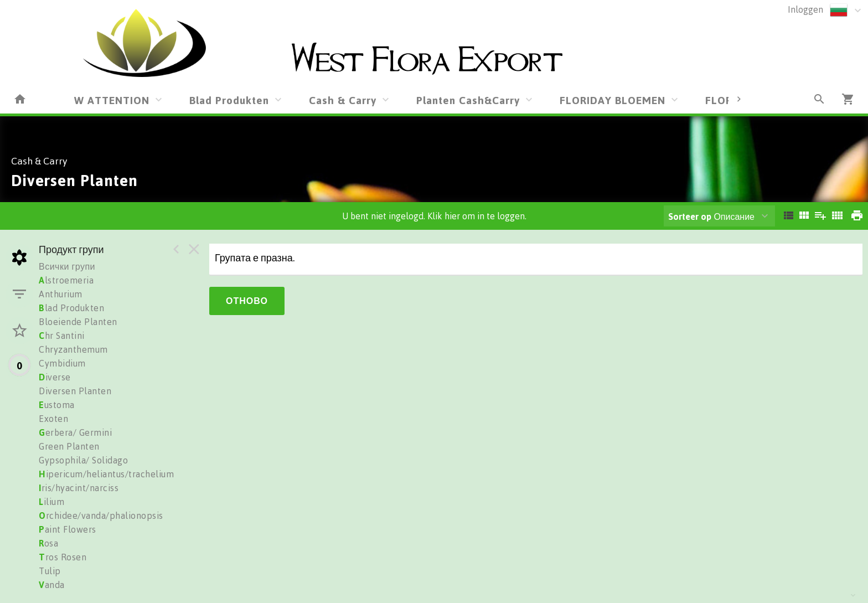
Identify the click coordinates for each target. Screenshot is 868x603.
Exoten (53, 419)
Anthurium (61, 294)
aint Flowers (68, 529)
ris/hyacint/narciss (79, 488)
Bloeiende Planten (78, 322)
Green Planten (69, 446)
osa (48, 543)
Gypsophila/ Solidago (83, 460)
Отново (247, 301)
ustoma (57, 405)
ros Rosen (63, 557)
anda (52, 585)
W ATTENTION (112, 100)
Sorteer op (690, 217)
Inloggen (805, 9)
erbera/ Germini (75, 432)
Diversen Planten (75, 391)
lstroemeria (66, 280)
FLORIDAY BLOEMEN (613, 100)
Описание (711, 217)
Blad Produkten (229, 100)
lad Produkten (71, 308)
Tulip (50, 571)
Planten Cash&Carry (468, 100)
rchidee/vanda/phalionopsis (101, 516)
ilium (51, 502)
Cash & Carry (343, 100)
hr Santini (62, 336)
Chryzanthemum (73, 349)
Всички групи (67, 266)
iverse (55, 377)
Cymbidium (62, 363)
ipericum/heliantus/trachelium (106, 474)
